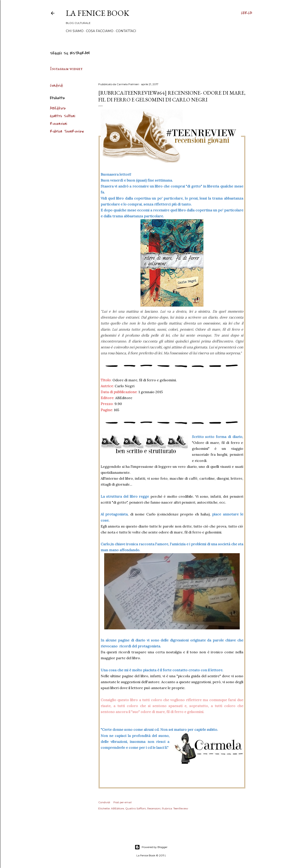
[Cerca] (247, 13)
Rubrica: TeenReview (67, 131)
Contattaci (126, 31)
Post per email (122, 802)
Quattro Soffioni (63, 116)
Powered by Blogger (151, 847)
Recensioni (59, 124)
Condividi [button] (56, 86)
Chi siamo (75, 31)
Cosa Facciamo (100, 31)
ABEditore (58, 108)
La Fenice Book (97, 13)
